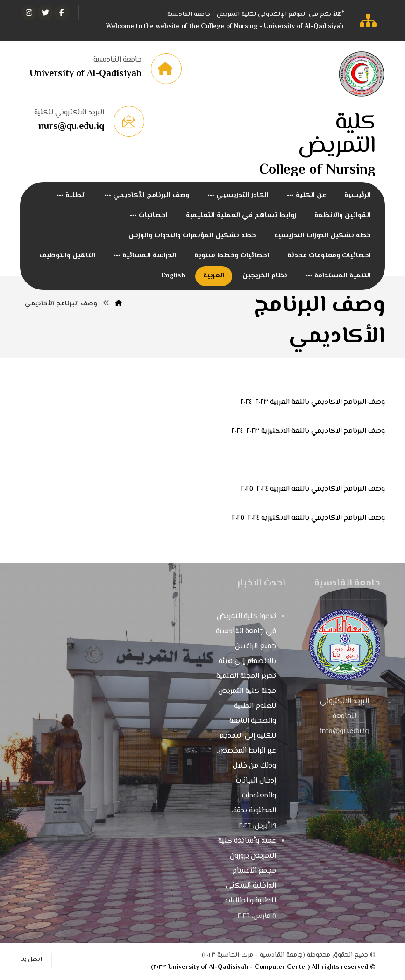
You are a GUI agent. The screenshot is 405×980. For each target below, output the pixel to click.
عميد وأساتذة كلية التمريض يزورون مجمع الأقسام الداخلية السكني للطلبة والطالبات (247, 871)
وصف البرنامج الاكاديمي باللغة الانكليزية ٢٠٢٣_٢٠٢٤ (308, 431)
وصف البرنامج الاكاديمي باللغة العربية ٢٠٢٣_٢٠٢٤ (313, 402)
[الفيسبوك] (62, 13)
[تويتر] (45, 13)
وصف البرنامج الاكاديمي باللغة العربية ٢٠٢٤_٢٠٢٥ (313, 489)
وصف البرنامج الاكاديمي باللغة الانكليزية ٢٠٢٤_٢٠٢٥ (309, 518)
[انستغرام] (29, 13)
